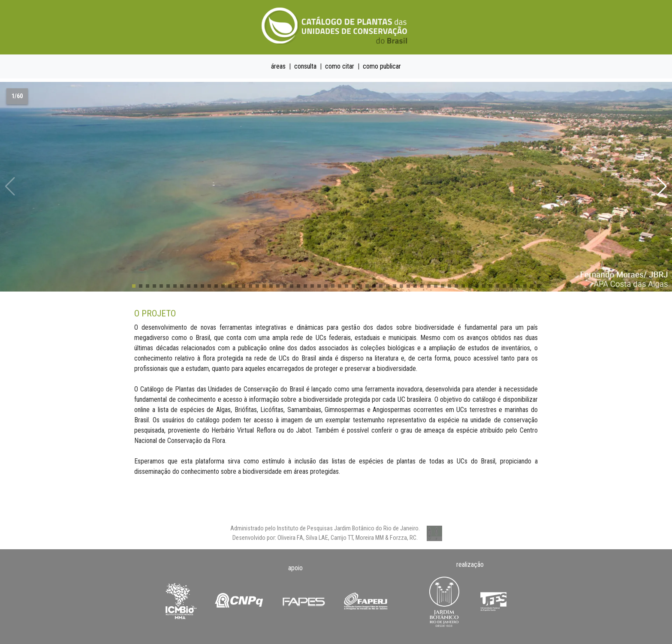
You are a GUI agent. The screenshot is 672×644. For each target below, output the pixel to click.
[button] (662, 187)
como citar (340, 66)
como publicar (382, 66)
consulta (305, 66)
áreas (278, 66)
